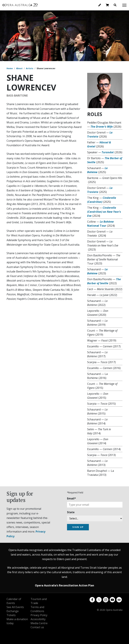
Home (10, 68)
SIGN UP (78, 527)
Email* (71, 498)
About (19, 68)
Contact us (37, 627)
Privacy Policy (39, 615)
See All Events (15, 607)
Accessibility (38, 619)
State (71, 512)
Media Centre (39, 623)
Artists (30, 68)
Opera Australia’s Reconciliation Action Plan (64, 585)
